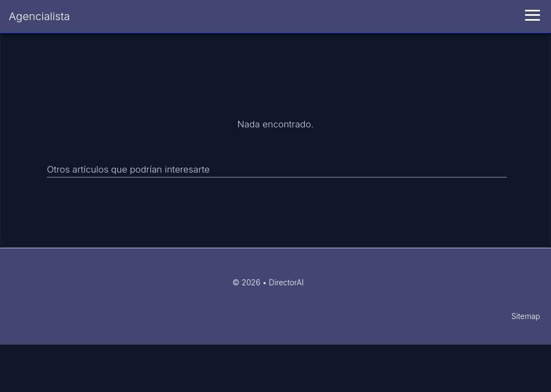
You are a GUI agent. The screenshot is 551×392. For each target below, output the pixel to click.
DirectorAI (286, 282)
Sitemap (526, 316)
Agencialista (39, 16)
